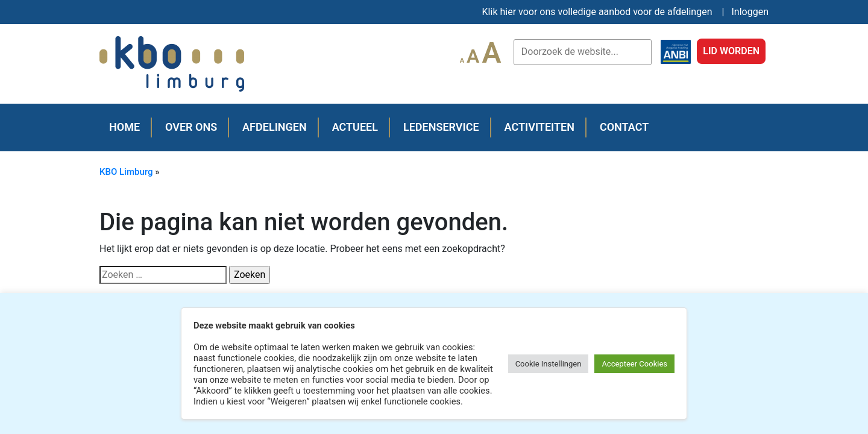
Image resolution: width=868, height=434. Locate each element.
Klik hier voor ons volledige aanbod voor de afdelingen (597, 12)
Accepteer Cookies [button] (634, 364)
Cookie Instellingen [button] (549, 364)
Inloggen (750, 12)
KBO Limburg (126, 172)
